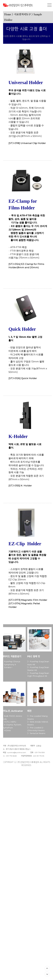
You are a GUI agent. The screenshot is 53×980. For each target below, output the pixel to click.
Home (8, 15)
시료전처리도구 (22, 15)
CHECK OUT (18, 151)
